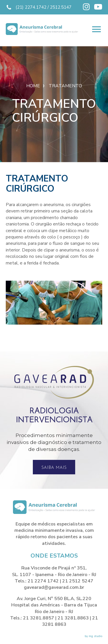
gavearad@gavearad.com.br (54, 587)
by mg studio (93, 636)
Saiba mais (54, 468)
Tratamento (65, 86)
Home (33, 86)
